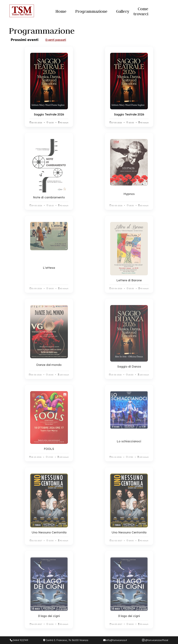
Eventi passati (56, 40)
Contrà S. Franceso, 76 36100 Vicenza (66, 640)
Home (61, 11)
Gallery (123, 11)
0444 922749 (19, 640)
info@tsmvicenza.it (115, 640)
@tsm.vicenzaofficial (155, 640)
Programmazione (91, 11)
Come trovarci (141, 11)
